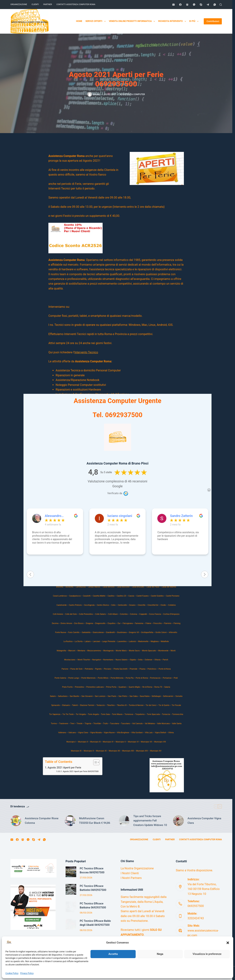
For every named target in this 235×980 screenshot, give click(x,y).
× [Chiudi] (209, 490)
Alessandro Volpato (53, 516)
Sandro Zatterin (181, 516)
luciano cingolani (120, 516)
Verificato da (115, 493)
